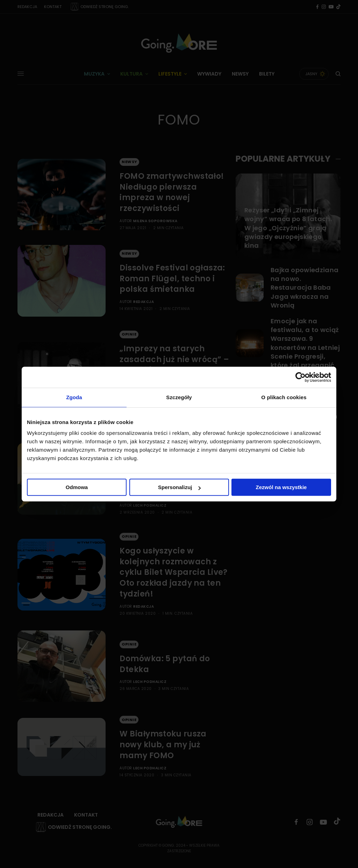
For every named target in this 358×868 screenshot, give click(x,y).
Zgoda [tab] (74, 397)
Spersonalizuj (179, 487)
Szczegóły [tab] (179, 397)
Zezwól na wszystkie (281, 487)
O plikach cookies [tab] (284, 397)
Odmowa (77, 487)
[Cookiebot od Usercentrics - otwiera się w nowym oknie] (300, 377)
